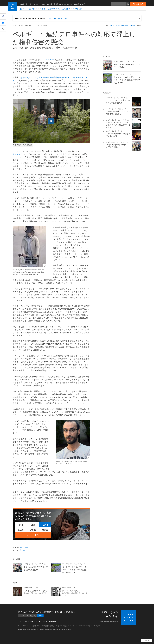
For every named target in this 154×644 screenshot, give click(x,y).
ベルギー (50, 60)
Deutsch (50, 4)
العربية (22, 4)
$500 (21, 530)
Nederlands (125, 25)
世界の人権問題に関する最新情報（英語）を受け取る (47, 612)
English (37, 4)
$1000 (33, 530)
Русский (70, 4)
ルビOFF (148, 640)
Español (76, 4)
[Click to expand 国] (22, 9)
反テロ (22, 550)
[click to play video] (51, 121)
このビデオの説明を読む (24, 145)
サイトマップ (43, 622)
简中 (27, 4)
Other (45, 530)
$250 (45, 525)
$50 (21, 525)
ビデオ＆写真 (54, 9)
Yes (50, 18)
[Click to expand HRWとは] (78, 9)
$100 (33, 525)
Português (63, 4)
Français (43, 4)
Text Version (52, 622)
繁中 (31, 4)
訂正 (20, 622)
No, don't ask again (61, 18)
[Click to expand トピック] (32, 9)
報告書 (43, 9)
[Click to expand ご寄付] (66, 9)
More (83, 4)
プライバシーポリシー (30, 622)
